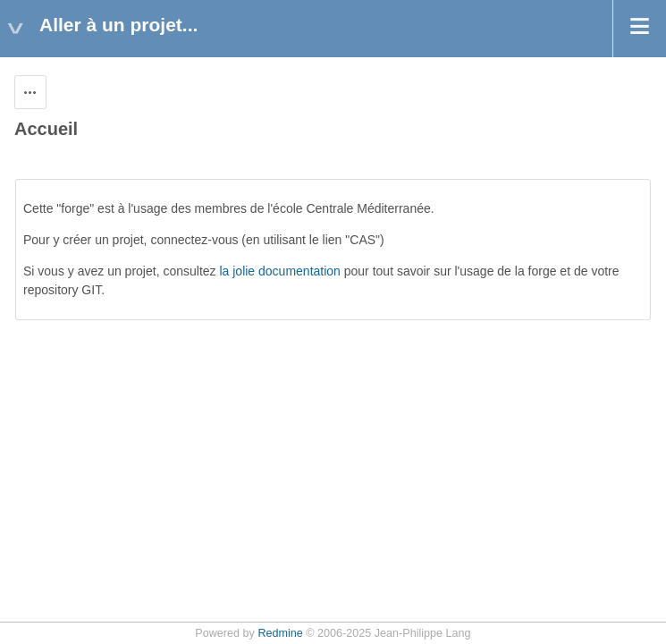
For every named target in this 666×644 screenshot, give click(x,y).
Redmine (280, 633)
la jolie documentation (279, 271)
